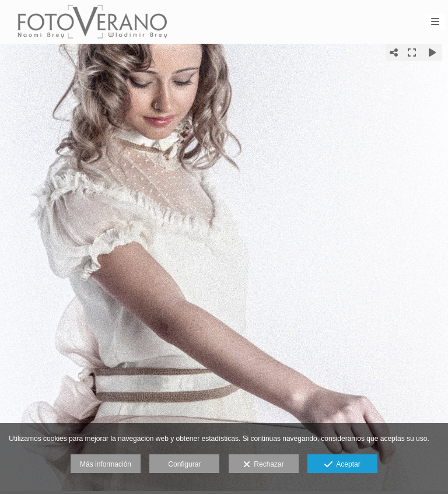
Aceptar (342, 465)
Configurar (184, 464)
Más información (106, 464)
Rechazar (264, 465)
